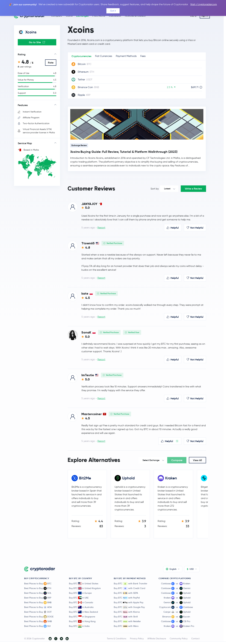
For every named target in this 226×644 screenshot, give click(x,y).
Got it (113, 11)
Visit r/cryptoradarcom (204, 4)
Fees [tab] (143, 56)
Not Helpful (195, 228)
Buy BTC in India (79, 626)
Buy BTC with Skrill (126, 617)
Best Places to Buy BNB (38, 603)
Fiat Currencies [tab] (104, 56)
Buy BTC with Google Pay (129, 607)
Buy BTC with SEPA (126, 593)
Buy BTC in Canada (81, 602)
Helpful (173, 228)
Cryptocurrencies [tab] (81, 56)
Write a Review (193, 189)
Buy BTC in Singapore (82, 617)
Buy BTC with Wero (126, 626)
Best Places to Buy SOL (38, 593)
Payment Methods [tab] (126, 56)
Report (101, 228)
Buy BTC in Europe (80, 593)
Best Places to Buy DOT (38, 612)
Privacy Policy (137, 638)
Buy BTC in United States (84, 584)
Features (23, 105)
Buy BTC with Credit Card (130, 588)
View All (197, 460)
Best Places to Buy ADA (38, 607)
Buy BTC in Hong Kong (82, 621)
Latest (167, 189)
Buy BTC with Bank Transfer (131, 584)
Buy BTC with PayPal (127, 598)
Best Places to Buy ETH (38, 588)
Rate (51, 63)
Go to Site (37, 42)
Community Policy (179, 638)
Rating (22, 54)
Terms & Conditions (117, 638)
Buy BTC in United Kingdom (85, 588)
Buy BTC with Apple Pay (129, 603)
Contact (195, 638)
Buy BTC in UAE (79, 598)
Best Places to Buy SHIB (38, 621)
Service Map (25, 143)
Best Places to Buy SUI (37, 626)
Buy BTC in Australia (81, 607)
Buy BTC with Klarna (127, 612)
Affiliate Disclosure (157, 638)
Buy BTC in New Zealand (83, 612)
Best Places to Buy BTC (38, 584)
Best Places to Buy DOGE (39, 617)
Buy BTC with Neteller (127, 621)
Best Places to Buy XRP (38, 598)
